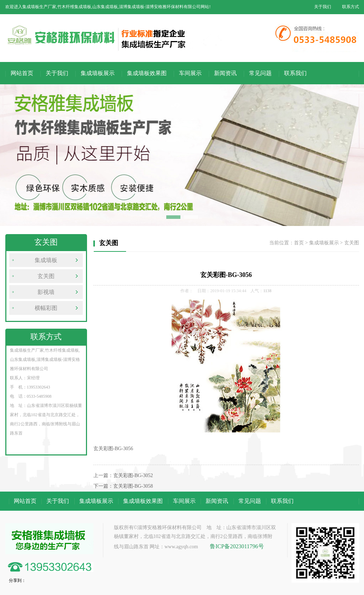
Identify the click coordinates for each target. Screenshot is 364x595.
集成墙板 (46, 260)
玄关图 (46, 276)
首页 (299, 243)
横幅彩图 (46, 308)
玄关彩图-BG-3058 (133, 486)
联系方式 (351, 7)
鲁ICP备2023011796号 (237, 546)
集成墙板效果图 (147, 73)
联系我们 (295, 73)
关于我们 (323, 7)
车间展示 (190, 73)
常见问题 (260, 73)
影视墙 (46, 292)
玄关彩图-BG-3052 (133, 475)
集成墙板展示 (98, 73)
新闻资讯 (225, 73)
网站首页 (22, 73)
